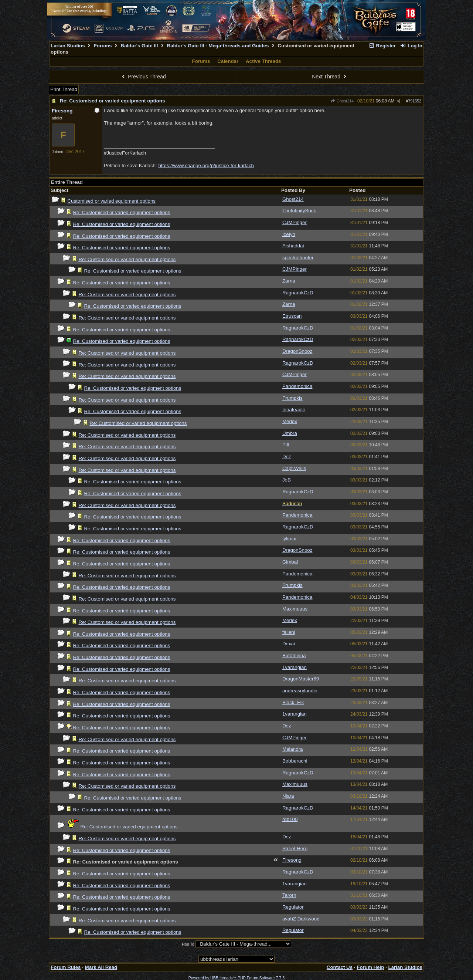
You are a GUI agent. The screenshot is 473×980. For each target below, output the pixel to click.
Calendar (228, 61)
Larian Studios (68, 46)
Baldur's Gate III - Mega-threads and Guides (218, 46)
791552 (415, 101)
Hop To (188, 944)
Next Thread (330, 77)
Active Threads (263, 61)
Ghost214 (342, 101)
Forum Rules (66, 967)
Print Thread (64, 89)
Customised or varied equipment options (111, 201)
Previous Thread (143, 77)
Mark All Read (101, 967)
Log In (411, 46)
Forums (103, 46)
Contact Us (340, 967)
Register (382, 46)
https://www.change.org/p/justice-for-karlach (206, 165)
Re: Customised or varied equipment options (112, 101)
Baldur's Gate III (139, 46)
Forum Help (370, 967)
